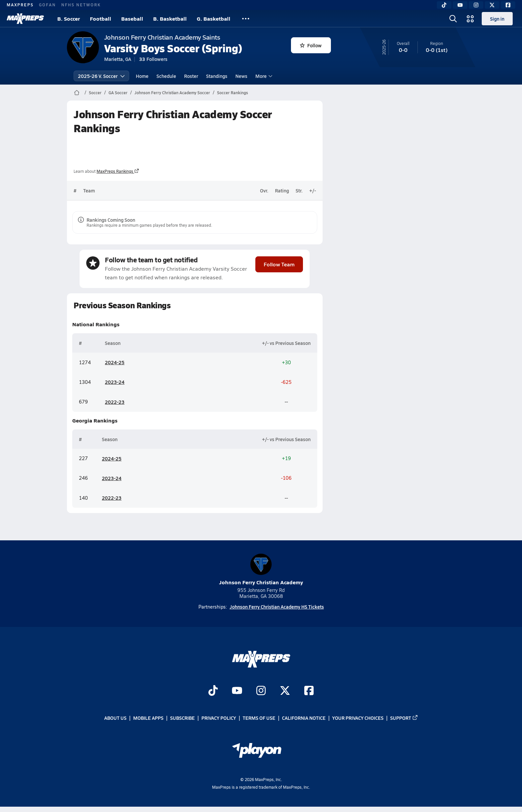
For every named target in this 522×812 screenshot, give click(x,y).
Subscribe (182, 718)
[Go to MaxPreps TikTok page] (213, 691)
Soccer (95, 93)
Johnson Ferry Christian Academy (261, 570)
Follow (311, 45)
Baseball (132, 18)
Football (101, 18)
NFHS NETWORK (81, 5)
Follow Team (279, 264)
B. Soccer (69, 18)
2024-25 (115, 362)
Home (142, 76)
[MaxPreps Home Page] (77, 93)
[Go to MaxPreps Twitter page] (285, 691)
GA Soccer (118, 93)
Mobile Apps (148, 718)
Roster (191, 76)
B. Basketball (170, 18)
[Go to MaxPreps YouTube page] (237, 691)
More (263, 76)
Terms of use (259, 718)
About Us (115, 718)
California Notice (304, 718)
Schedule (166, 76)
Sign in (497, 19)
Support (404, 718)
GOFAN (47, 5)
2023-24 (115, 382)
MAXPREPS (20, 5)
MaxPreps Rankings (118, 171)
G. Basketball (214, 18)
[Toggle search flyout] (453, 19)
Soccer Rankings (233, 93)
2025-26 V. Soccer (101, 76)
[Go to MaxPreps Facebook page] (309, 691)
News (241, 76)
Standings (217, 76)
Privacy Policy (219, 718)
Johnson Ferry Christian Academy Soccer (172, 93)
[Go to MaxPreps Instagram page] (261, 691)
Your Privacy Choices (358, 718)
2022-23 (115, 402)
